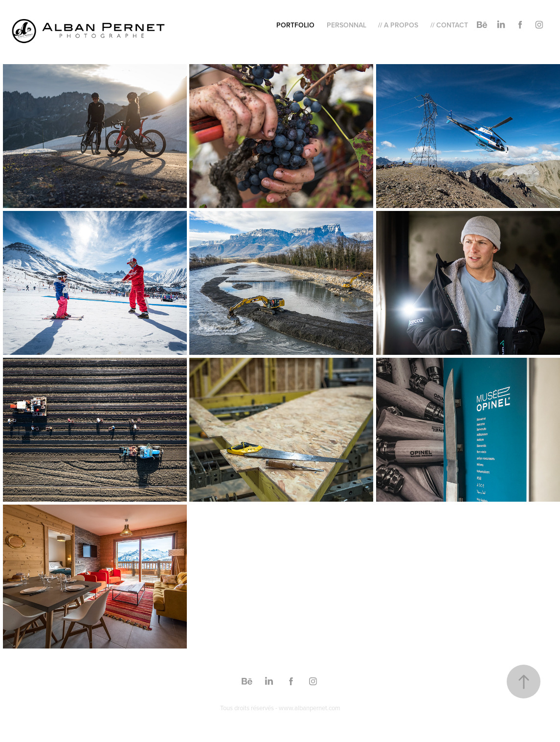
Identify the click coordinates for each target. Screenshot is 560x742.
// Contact (449, 25)
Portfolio (295, 25)
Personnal (347, 25)
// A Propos (398, 25)
